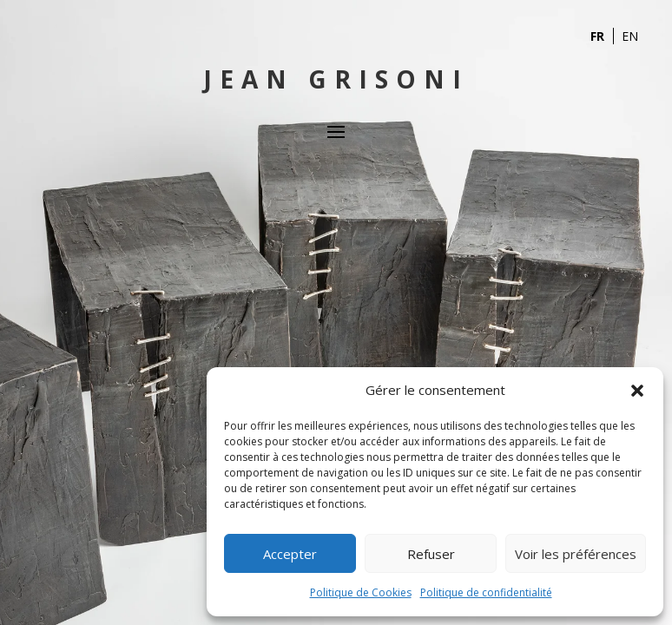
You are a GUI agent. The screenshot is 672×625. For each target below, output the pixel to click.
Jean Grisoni (336, 79)
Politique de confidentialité (486, 592)
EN (630, 36)
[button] (637, 391)
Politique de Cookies (361, 592)
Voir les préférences (576, 554)
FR (597, 36)
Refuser (431, 554)
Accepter (290, 554)
